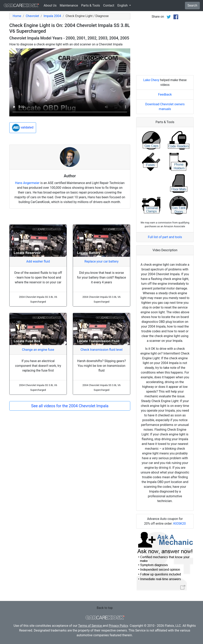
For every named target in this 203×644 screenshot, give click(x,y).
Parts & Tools (91, 5)
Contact (109, 5)
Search (192, 5)
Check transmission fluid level (101, 350)
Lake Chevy (151, 80)
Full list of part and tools (165, 237)
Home (17, 16)
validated (23, 128)
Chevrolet (32, 16)
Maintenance (69, 5)
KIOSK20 (180, 524)
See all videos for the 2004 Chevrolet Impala (70, 406)
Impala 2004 (52, 16)
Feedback (165, 94)
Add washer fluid (38, 261)
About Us (50, 5)
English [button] (123, 5)
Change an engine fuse (38, 350)
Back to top (105, 608)
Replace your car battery (101, 261)
